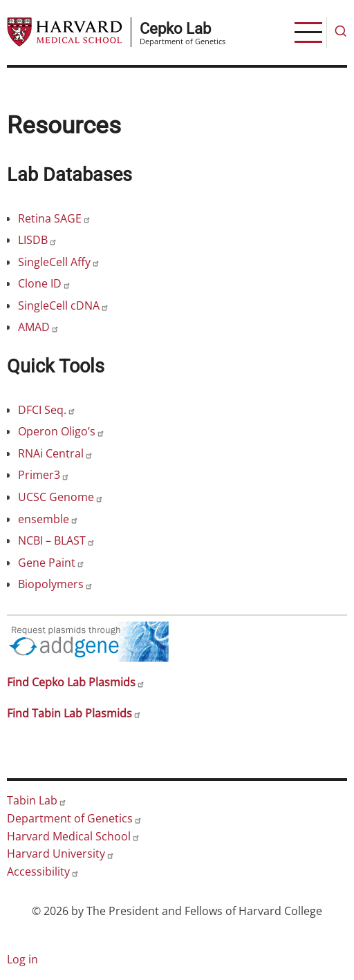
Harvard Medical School (74, 836)
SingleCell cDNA (64, 305)
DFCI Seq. (47, 410)
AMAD (39, 327)
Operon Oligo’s (62, 431)
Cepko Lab (175, 28)
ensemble (48, 519)
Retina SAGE (55, 218)
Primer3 (44, 475)
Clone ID (45, 283)
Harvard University (61, 854)
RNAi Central (56, 453)
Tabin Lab (37, 800)
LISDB (38, 240)
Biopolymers (56, 584)
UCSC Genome (61, 497)
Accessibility (43, 871)
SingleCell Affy (59, 262)
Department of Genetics (75, 818)
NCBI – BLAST (57, 540)
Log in (22, 959)
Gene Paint (52, 563)
